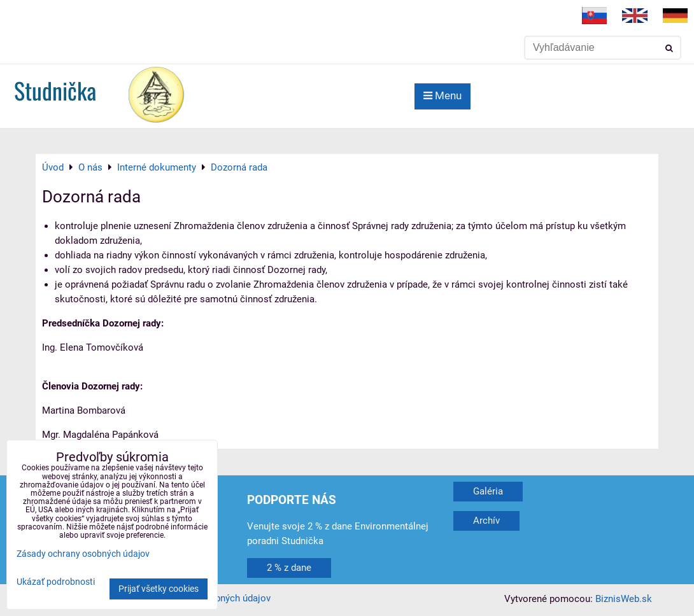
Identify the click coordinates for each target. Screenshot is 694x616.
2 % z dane (289, 568)
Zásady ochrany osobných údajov (83, 554)
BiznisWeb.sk (624, 599)
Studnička (55, 90)
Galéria (488, 491)
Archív (486, 521)
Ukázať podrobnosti (56, 582)
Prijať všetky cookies (159, 589)
